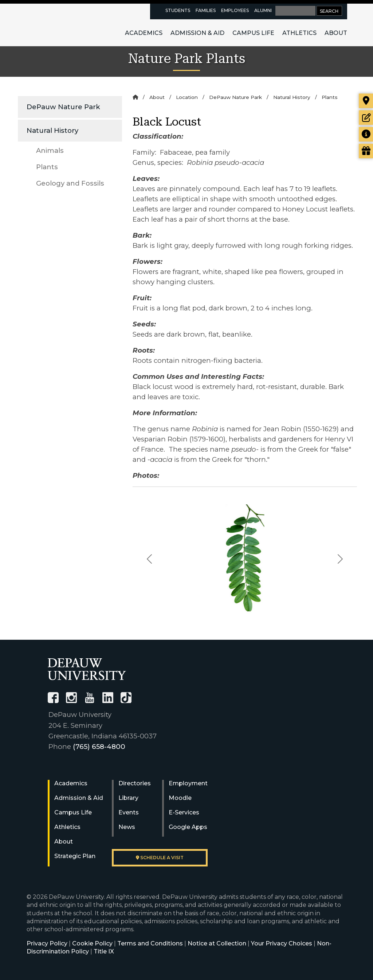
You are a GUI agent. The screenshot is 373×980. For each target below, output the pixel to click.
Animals (50, 150)
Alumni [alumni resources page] (263, 10)
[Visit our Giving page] (366, 151)
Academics (144, 33)
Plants (47, 167)
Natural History (52, 130)
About (336, 33)
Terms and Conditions (150, 943)
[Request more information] (366, 134)
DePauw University (66, 25)
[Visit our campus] (366, 101)
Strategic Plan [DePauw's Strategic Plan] (75, 856)
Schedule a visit (160, 858)
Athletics (299, 33)
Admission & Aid (197, 33)
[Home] (135, 97)
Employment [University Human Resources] (188, 783)
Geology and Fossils (70, 183)
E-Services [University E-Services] (184, 812)
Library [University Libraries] (128, 798)
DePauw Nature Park (63, 107)
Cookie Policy (92, 943)
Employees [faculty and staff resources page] (235, 10)
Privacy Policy (47, 943)
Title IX (104, 951)
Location (187, 97)
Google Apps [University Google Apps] (188, 827)
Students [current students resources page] (178, 10)
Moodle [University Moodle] (180, 798)
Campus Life (253, 33)
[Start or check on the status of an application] (366, 118)
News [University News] (127, 827)
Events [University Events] (129, 812)
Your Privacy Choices (282, 943)
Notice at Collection (217, 943)
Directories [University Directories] (135, 783)
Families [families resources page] (206, 10)
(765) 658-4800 (99, 747)
